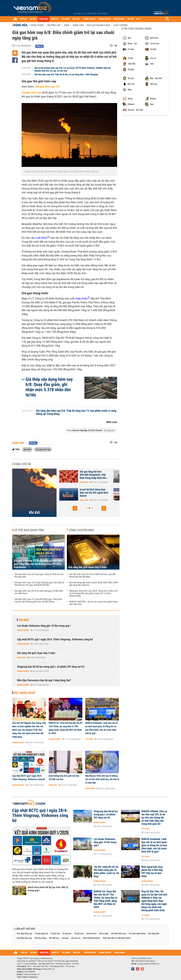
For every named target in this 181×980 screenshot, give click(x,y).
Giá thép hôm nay (24, 938)
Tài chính (89, 739)
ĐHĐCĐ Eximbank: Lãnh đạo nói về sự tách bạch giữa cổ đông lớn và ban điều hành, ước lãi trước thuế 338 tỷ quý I (101, 728)
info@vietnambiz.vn (31, 974)
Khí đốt (34, 513)
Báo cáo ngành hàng (98, 25)
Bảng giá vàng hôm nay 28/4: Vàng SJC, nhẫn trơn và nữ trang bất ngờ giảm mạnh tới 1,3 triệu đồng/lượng (93, 593)
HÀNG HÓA (44, 19)
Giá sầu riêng (40, 938)
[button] (75, 508)
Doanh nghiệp (23, 630)
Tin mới (23, 620)
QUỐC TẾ (55, 19)
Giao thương (120, 25)
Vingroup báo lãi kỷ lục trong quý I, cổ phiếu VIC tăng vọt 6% (51, 667)
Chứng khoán (18, 743)
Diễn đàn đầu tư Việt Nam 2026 (117, 938)
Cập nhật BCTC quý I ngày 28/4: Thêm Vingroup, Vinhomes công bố (55, 639)
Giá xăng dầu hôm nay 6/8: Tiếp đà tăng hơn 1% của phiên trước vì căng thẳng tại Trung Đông (76, 412)
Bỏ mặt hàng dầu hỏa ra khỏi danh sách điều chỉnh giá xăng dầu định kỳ (94, 584)
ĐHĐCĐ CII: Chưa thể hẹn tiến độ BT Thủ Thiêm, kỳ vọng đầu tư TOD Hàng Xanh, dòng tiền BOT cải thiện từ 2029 (66, 728)
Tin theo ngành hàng (137, 29)
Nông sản (78, 25)
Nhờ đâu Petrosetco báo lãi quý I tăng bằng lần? (44, 680)
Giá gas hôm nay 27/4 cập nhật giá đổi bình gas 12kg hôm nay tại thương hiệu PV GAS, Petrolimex (38, 564)
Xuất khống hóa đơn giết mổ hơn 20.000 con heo (64, 778)
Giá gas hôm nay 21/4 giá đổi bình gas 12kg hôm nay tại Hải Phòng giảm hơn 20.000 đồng (38, 600)
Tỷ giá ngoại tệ (41, 934)
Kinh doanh (90, 789)
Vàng (67, 25)
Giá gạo (65, 938)
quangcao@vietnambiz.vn (148, 964)
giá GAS (27, 449)
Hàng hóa (20, 25)
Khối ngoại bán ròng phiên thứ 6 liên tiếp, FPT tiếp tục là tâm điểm (152, 872)
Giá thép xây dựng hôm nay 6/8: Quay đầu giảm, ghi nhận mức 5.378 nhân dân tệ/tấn (49, 387)
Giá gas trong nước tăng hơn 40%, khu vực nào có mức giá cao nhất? (83, 493)
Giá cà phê (104, 934)
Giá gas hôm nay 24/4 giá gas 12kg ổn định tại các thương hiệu (39, 576)
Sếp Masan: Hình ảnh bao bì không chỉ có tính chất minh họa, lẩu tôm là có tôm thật (102, 779)
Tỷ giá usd (55, 934)
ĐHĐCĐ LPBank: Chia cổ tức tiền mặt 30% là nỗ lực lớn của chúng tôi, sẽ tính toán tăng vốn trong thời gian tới (154, 818)
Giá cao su (76, 938)
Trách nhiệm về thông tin (27, 977)
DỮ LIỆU (131, 19)
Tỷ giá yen (67, 934)
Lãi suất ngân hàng (137, 934)
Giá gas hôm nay (43, 449)
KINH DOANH (119, 19)
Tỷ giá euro (79, 934)
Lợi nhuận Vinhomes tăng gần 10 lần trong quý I (44, 626)
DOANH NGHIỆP (105, 19)
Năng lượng (37, 25)
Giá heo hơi (92, 934)
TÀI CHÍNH (65, 19)
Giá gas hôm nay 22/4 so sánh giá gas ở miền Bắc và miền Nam (39, 592)
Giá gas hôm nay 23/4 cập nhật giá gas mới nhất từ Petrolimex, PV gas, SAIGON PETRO (39, 584)
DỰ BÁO (33, 19)
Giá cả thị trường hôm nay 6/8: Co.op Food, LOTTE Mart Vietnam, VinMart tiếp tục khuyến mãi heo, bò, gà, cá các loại (73, 69)
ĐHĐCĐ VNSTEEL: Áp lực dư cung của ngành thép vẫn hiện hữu (93, 603)
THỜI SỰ (23, 19)
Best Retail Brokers (92, 938)
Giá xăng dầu (154, 934)
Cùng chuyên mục (82, 530)
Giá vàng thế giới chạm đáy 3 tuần (88, 567)
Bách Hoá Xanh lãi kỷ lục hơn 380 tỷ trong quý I (48, 889)
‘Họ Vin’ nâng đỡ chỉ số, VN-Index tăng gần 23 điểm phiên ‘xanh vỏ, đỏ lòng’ (106, 872)
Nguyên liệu (54, 25)
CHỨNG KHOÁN (89, 19)
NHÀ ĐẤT (76, 19)
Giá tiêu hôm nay (119, 934)
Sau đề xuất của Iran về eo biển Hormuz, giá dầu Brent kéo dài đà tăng (93, 576)
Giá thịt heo (54, 938)
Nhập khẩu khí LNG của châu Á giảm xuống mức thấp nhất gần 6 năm (83, 475)
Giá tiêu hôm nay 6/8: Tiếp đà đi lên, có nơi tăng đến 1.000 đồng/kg (66, 74)
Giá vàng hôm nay (25, 934)
